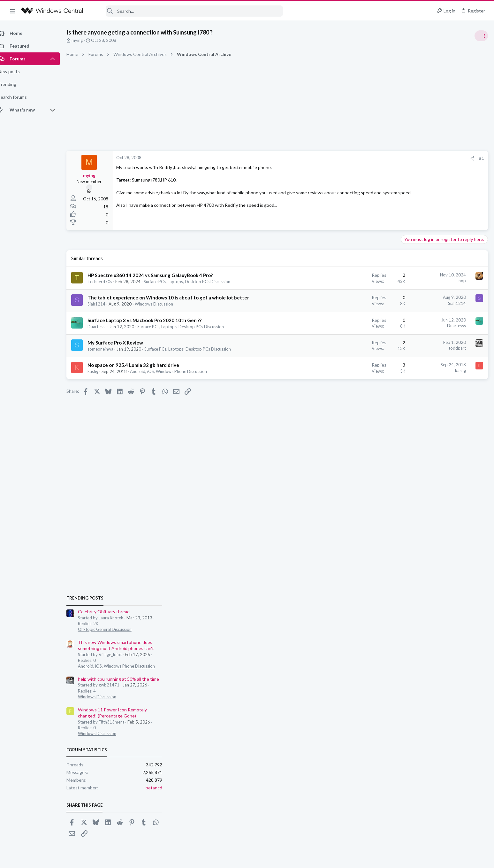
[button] (13, 11)
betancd (479, 535)
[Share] (370, 158)
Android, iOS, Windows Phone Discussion (175, 371)
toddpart (355, 348)
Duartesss (104, 327)
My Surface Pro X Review (122, 343)
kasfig (100, 371)
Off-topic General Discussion (430, 377)
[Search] (187, 11)
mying (84, 40)
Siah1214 (103, 304)
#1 (379, 158)
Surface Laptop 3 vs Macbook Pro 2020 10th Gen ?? (152, 320)
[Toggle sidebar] (481, 36)
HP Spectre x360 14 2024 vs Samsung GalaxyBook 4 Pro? (157, 275)
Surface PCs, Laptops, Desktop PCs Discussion (194, 282)
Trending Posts (410, 346)
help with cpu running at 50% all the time (444, 427)
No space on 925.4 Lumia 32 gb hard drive (140, 365)
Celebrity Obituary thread (429, 359)
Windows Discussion (161, 304)
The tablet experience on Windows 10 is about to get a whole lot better (175, 298)
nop (360, 281)
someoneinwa (107, 349)
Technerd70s (107, 282)
